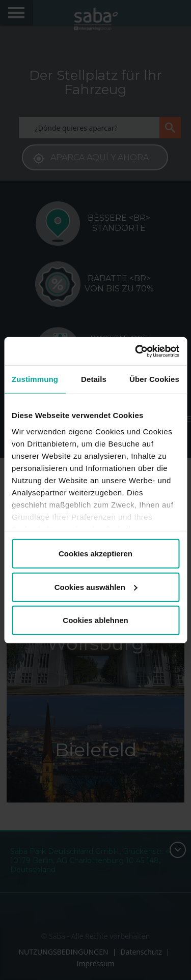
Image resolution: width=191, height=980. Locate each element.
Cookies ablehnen (95, 620)
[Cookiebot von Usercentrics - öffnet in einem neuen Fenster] (136, 351)
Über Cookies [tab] (154, 379)
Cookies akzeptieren (95, 554)
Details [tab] (94, 379)
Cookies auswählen (96, 587)
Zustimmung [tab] (35, 379)
